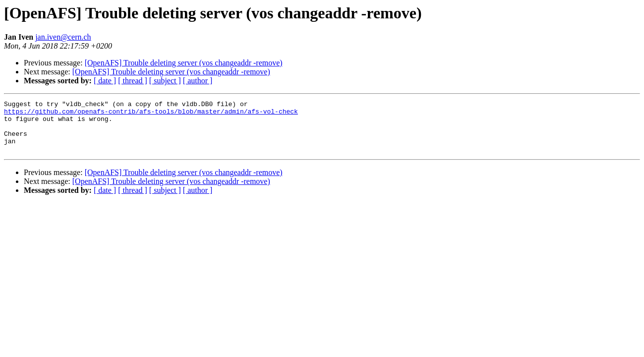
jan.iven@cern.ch (63, 37)
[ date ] (105, 81)
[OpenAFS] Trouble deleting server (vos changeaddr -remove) (184, 63)
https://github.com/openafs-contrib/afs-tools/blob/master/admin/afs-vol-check (151, 114)
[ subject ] (165, 81)
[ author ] (198, 81)
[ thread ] (133, 81)
